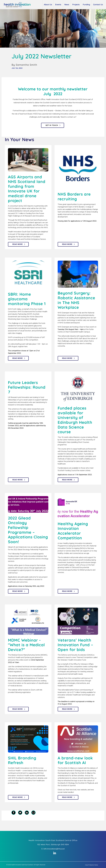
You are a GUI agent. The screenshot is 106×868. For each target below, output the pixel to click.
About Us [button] (48, 5)
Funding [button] (86, 5)
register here (23, 346)
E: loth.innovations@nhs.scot (53, 849)
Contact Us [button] (98, 5)
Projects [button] (76, 5)
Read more (18, 244)
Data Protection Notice (92, 865)
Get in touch (52, 125)
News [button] (67, 5)
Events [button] (58, 5)
